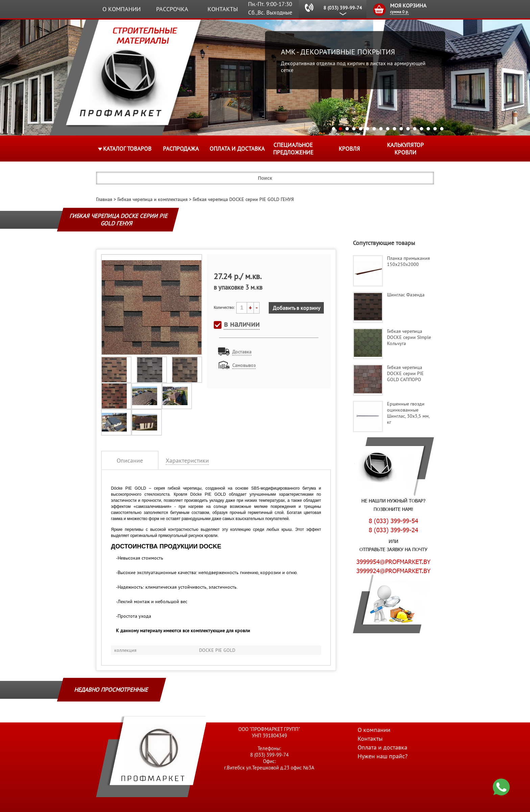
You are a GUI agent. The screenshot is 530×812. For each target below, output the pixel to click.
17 (442, 129)
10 (394, 129)
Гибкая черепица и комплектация (152, 199)
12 (408, 129)
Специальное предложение (293, 149)
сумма (399, 12)
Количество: (224, 307)
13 (415, 129)
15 (428, 129)
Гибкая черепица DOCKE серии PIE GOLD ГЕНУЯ (243, 199)
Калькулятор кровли (405, 149)
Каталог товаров (127, 149)
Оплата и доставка (237, 149)
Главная (104, 199)
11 (401, 129)
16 (435, 129)
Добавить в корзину (296, 308)
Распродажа (181, 149)
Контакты (223, 9)
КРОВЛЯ (349, 149)
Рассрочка (172, 9)
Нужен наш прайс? (383, 756)
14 (421, 129)
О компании (122, 9)
